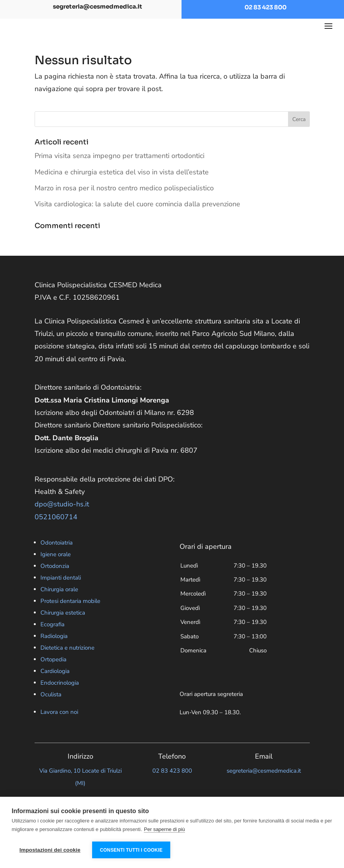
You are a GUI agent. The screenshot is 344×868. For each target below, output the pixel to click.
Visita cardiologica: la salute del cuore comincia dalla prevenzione (137, 219)
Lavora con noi (59, 727)
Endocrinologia (60, 698)
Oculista (51, 710)
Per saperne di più (164, 829)
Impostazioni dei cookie (50, 850)
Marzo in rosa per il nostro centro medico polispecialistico (124, 203)
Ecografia (52, 640)
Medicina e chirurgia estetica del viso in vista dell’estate (122, 187)
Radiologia (54, 651)
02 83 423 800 (265, 7)
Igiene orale (56, 569)
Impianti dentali (61, 593)
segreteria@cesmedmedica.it (98, 6)
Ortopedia (53, 675)
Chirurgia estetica (63, 628)
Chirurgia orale (59, 604)
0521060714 (56, 532)
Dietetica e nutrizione (67, 663)
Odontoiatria (57, 558)
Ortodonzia (55, 581)
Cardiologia (55, 686)
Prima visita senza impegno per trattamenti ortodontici (120, 171)
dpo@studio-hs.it (62, 519)
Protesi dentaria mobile (70, 616)
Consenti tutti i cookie (131, 850)
